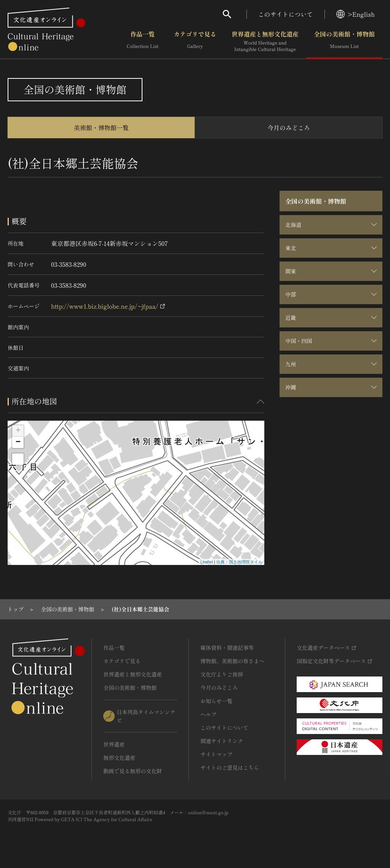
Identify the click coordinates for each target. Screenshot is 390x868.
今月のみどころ (289, 128)
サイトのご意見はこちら (230, 767)
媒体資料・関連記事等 (227, 648)
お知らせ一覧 (216, 701)
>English (356, 14)
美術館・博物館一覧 (101, 128)
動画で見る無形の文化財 (133, 771)
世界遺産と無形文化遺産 (265, 41)
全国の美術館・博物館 (344, 41)
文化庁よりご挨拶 (222, 674)
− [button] (18, 442)
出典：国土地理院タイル (239, 562)
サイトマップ (216, 754)
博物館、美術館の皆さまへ (232, 661)
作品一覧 (143, 41)
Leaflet (207, 562)
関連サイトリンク (222, 741)
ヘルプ (208, 714)
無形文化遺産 (119, 758)
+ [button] (18, 431)
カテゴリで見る (195, 41)
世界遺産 (114, 744)
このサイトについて (286, 14)
